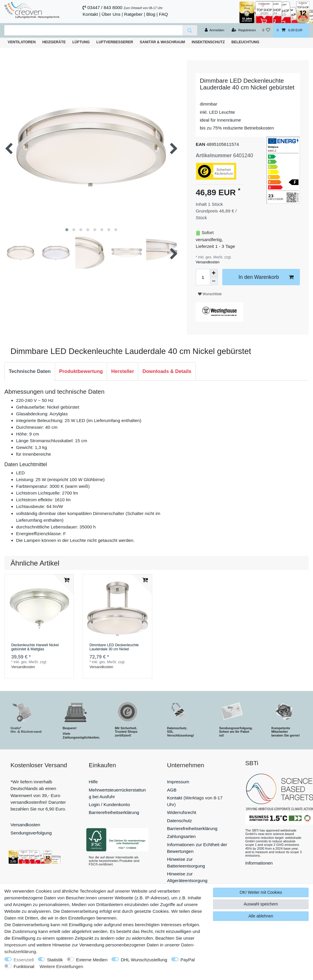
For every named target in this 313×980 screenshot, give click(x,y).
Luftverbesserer (115, 42)
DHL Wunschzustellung (144, 960)
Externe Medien (92, 960)
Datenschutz (180, 821)
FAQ (164, 14)
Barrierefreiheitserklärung (114, 812)
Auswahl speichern (261, 904)
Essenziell (24, 960)
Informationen (259, 863)
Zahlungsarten (181, 836)
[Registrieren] (244, 30)
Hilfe (93, 782)
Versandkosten (208, 262)
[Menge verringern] (214, 281)
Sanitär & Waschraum (162, 42)
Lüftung (81, 42)
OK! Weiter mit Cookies (261, 892)
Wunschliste (210, 294)
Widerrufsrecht (182, 812)
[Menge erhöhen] (214, 273)
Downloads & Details (167, 371)
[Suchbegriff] (93, 30)
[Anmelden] (215, 30)
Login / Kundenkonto (109, 804)
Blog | (152, 14)
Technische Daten (30, 371)
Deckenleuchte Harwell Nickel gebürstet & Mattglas (35, 647)
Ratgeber (133, 14)
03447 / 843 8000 (105, 7)
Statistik (55, 960)
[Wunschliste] (266, 30)
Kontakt (90, 14)
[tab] (30, 371)
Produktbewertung (81, 371)
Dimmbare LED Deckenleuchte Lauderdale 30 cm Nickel (114, 647)
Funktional (24, 966)
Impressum (178, 782)
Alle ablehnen (261, 916)
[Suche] (190, 30)
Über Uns (111, 14)
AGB (172, 790)
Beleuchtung (245, 42)
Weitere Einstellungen (61, 966)
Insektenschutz (208, 42)
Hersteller (123, 371)
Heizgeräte (54, 42)
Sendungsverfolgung (31, 833)
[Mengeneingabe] (203, 277)
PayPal (188, 960)
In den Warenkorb (266, 277)
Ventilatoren (22, 42)
